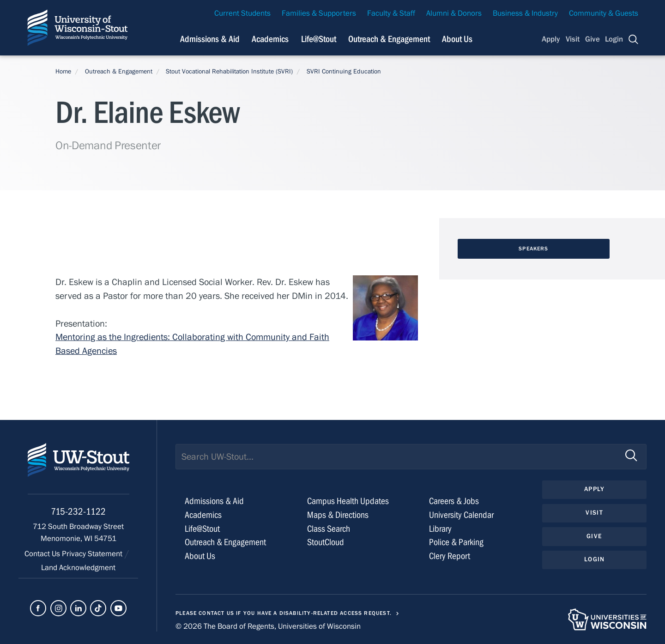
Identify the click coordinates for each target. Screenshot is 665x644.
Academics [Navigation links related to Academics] (270, 39)
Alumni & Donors (454, 13)
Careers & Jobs (454, 501)
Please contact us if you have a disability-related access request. (284, 613)
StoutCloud (326, 542)
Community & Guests (604, 13)
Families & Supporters (319, 13)
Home (63, 72)
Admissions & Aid (214, 501)
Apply (551, 39)
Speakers (533, 249)
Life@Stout (202, 529)
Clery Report (450, 556)
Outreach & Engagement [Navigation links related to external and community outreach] (389, 39)
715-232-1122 (78, 512)
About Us (457, 39)
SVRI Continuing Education (344, 72)
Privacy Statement (93, 554)
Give (592, 39)
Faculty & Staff (391, 13)
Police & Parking (456, 542)
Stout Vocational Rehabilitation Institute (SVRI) (229, 72)
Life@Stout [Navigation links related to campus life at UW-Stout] (319, 39)
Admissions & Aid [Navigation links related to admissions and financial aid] (210, 39)
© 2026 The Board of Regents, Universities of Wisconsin (268, 626)
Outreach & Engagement (119, 72)
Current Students (242, 13)
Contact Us (43, 554)
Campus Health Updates (348, 501)
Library (440, 529)
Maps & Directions (338, 515)
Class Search (329, 529)
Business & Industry (525, 13)
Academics (203, 515)
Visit (573, 39)
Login (614, 39)
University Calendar (461, 515)
